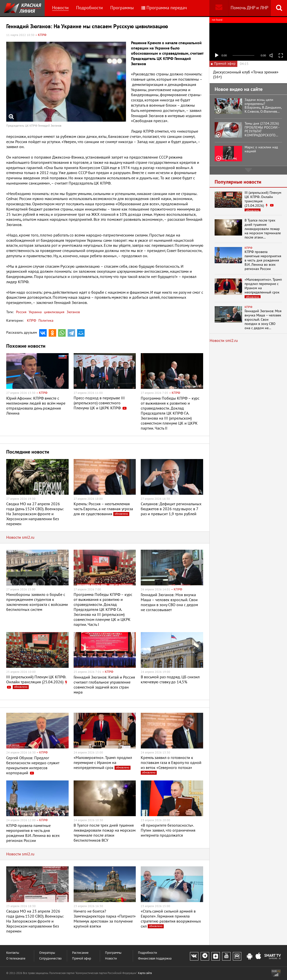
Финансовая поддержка (155, 959)
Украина (35, 312)
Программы (122, 8)
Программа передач (164, 8)
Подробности (89, 8)
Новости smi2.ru (20, 537)
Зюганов (73, 312)
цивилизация (54, 312)
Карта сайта (145, 973)
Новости (60, 8)
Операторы (47, 953)
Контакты (13, 953)
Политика (46, 321)
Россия (21, 312)
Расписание (80, 953)
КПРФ (32, 321)
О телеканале (16, 959)
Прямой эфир (82, 959)
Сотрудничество (50, 959)
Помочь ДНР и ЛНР (249, 8)
